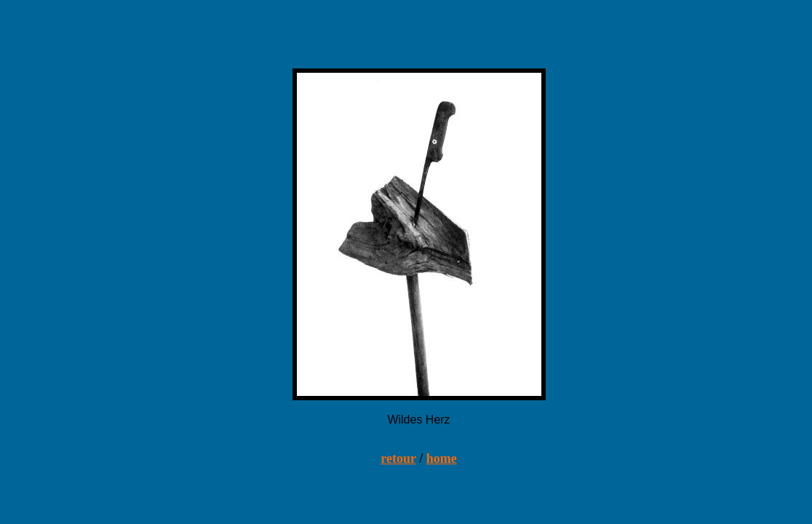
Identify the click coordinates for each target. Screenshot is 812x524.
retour (398, 458)
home (442, 458)
